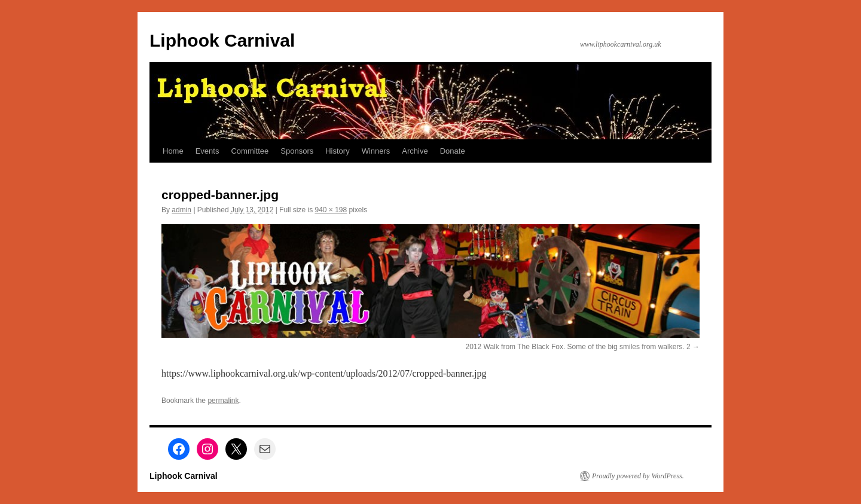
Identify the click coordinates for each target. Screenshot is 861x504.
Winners (376, 151)
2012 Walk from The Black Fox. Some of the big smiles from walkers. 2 (578, 347)
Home (173, 151)
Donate (453, 151)
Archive (415, 151)
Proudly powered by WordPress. (638, 476)
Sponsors (297, 151)
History (337, 151)
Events (207, 151)
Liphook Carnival (222, 40)
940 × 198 (331, 210)
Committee (250, 151)
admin (181, 210)
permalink (223, 401)
